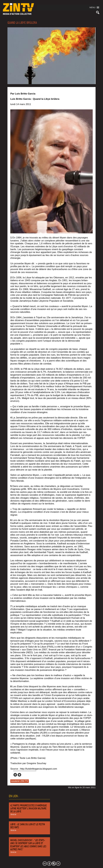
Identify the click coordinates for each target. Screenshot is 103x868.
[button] (92, 7)
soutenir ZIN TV (20, 781)
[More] (19, 775)
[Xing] (15, 775)
